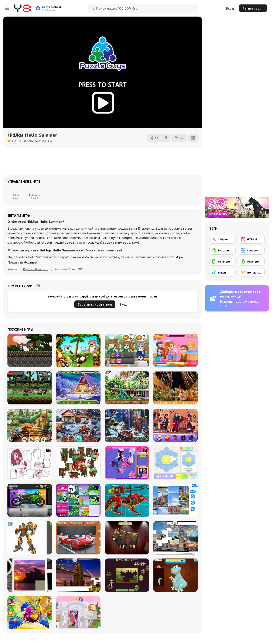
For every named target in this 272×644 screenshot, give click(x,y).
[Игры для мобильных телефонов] (222, 261)
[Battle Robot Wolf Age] (127, 500)
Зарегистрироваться (95, 304)
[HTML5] (251, 239)
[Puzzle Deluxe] (175, 500)
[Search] (92, 8)
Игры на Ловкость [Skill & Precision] (36, 269)
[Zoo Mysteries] (127, 388)
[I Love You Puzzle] (78, 463)
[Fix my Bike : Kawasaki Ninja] (30, 500)
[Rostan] (30, 350)
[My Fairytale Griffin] (30, 613)
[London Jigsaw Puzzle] (175, 538)
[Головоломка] (251, 250)
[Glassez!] (175, 463)
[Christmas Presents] (78, 425)
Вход (230, 8)
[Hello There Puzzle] (30, 463)
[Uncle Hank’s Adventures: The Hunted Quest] (175, 425)
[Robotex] (30, 538)
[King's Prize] (30, 425)
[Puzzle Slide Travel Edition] (30, 575)
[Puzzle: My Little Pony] (78, 613)
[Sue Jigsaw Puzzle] (127, 463)
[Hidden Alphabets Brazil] (175, 388)
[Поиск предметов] (251, 272)
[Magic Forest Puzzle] (78, 500)
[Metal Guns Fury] (30, 388)
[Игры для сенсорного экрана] (251, 261)
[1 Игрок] (222, 239)
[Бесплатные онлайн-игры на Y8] (22, 8)
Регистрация (253, 8)
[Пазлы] (222, 272)
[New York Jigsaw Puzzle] (78, 575)
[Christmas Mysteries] (78, 388)
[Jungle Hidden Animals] (78, 350)
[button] (22, 262)
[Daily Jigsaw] (127, 575)
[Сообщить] (179, 138)
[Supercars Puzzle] (78, 538)
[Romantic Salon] (175, 350)
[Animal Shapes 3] (127, 538)
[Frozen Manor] (127, 425)
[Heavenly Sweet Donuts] (127, 350)
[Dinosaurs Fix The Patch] (175, 575)
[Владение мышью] (222, 250)
